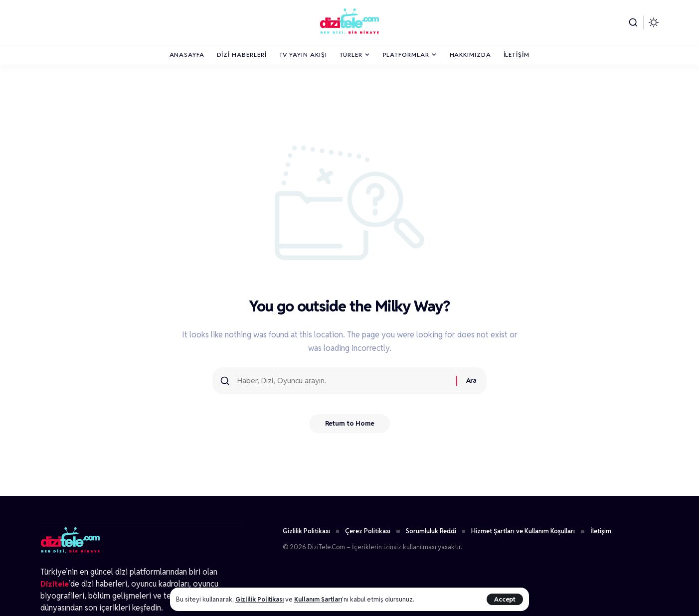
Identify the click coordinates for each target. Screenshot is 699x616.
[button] (504, 599)
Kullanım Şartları (322, 599)
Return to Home (350, 427)
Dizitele (55, 583)
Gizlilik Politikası (261, 599)
